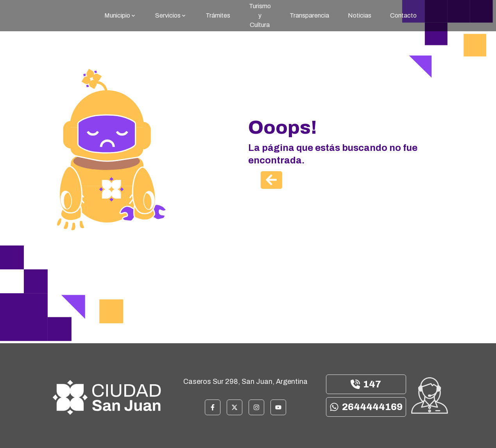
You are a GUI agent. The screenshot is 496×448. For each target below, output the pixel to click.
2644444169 (366, 407)
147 (366, 384)
